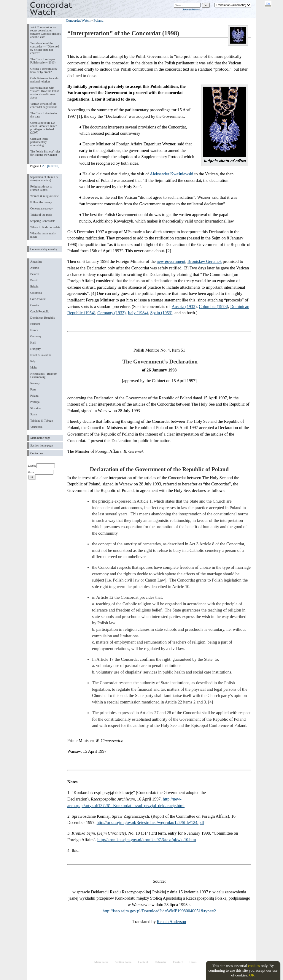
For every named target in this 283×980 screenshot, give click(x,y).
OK (252, 975)
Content (143, 962)
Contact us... (38, 453)
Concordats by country (44, 249)
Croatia (35, 305)
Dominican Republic (43, 318)
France (34, 330)
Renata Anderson (172, 922)
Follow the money (41, 202)
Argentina (36, 262)
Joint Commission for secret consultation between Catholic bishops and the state (46, 32)
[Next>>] (53, 166)
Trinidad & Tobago (42, 421)
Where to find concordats (45, 227)
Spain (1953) (161, 313)
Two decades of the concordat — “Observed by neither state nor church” (45, 48)
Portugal (35, 402)
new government (171, 261)
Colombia (36, 293)
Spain (34, 414)
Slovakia (35, 408)
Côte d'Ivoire (38, 299)
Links (193, 962)
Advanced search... (192, 9)
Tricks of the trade (41, 215)
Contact (178, 962)
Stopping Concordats (43, 221)
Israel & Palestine (41, 355)
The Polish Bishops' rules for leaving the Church (45, 153)
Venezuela (36, 427)
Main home (101, 962)
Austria (35, 268)
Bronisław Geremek (205, 261)
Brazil (34, 280)
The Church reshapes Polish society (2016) (43, 61)
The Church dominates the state (44, 115)
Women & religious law (44, 196)
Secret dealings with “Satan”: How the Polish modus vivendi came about (45, 93)
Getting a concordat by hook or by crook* (44, 70)
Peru (33, 389)
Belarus (35, 274)
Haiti (33, 343)
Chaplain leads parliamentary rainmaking (39, 142)
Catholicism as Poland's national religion (44, 80)
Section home (123, 962)
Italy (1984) (138, 313)
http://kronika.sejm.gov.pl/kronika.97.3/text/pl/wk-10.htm (147, 840)
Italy (33, 361)
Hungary (35, 349)
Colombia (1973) (213, 306)
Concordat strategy (42, 208)
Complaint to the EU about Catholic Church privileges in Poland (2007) (44, 128)
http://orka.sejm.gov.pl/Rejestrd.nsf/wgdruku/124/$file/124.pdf (150, 822)
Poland (34, 396)
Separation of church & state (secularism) (44, 179)
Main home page (40, 438)
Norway (35, 383)
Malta (34, 367)
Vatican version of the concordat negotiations (44, 105)
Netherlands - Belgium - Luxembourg (45, 375)
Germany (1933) (112, 313)
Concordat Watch (78, 20)
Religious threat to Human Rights (41, 188)
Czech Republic (40, 311)
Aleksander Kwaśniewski (172, 174)
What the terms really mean (43, 235)
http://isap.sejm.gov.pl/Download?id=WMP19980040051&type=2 (159, 911)
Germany (36, 336)
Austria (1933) (184, 306)
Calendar (161, 962)
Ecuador (35, 324)
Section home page (42, 445)
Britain (34, 286)
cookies (254, 966)
